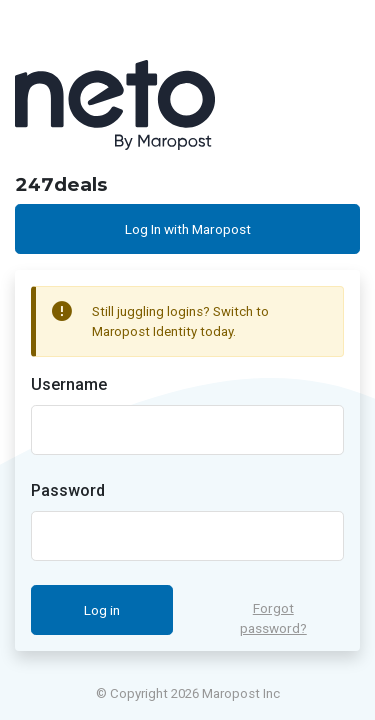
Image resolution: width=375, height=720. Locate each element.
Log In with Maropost (188, 229)
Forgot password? (273, 617)
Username (69, 384)
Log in (102, 610)
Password (68, 490)
